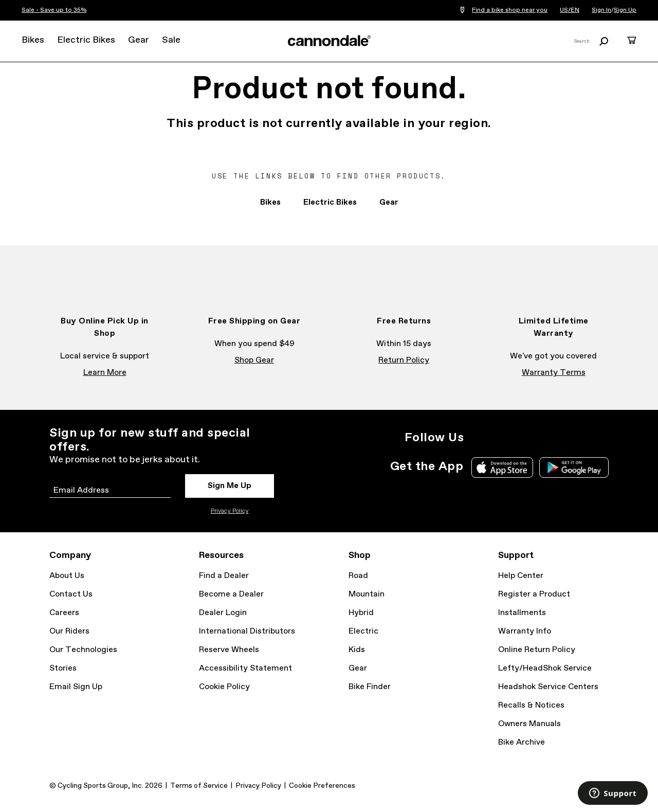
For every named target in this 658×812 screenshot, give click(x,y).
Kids (357, 650)
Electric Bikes (86, 40)
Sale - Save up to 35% (54, 10)
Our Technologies (83, 650)
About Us (67, 576)
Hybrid (361, 613)
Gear (139, 40)
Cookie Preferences (322, 786)
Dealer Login (223, 613)
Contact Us (71, 594)
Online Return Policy (537, 650)
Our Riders (69, 631)
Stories (63, 668)
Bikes (33, 40)
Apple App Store (502, 467)
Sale (171, 40)
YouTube (546, 438)
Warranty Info (525, 631)
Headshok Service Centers (548, 687)
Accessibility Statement (245, 668)
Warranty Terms (554, 373)
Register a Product (534, 594)
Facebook (501, 438)
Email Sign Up (76, 687)
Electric (363, 631)
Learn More (105, 373)
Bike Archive (522, 742)
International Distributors (247, 631)
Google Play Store (574, 467)
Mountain (367, 594)
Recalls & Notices (531, 705)
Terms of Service (199, 786)
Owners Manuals (529, 724)
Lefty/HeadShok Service (545, 668)
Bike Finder (370, 687)
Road (358, 576)
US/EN (570, 10)
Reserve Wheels (229, 650)
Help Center (521, 576)
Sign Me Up (230, 486)
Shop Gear (254, 360)
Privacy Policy (230, 511)
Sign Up (625, 10)
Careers (64, 613)
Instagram (478, 438)
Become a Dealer (231, 594)
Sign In (601, 10)
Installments (522, 613)
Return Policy (404, 360)
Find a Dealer (224, 576)
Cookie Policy (224, 687)
